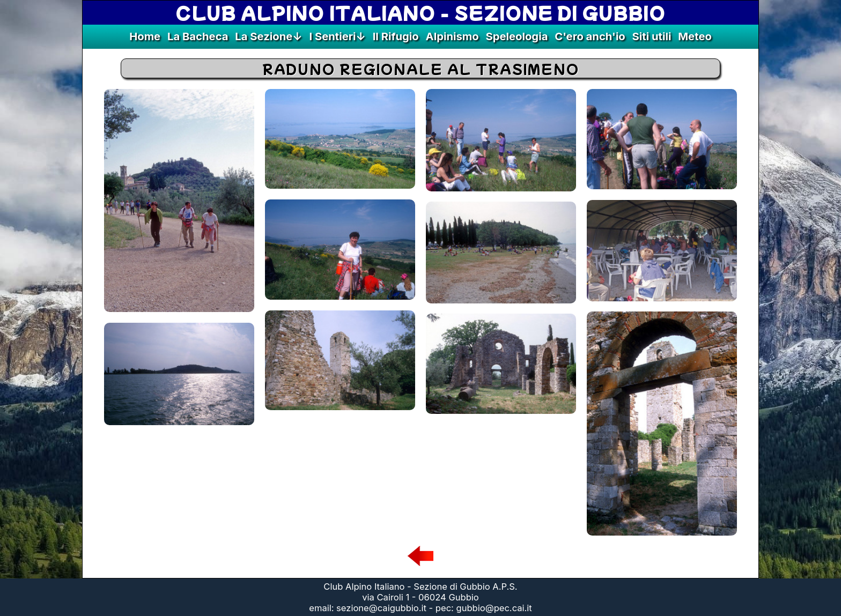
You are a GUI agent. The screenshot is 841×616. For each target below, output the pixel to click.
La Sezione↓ (268, 36)
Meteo (695, 36)
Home (145, 36)
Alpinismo (452, 36)
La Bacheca (198, 36)
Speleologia (517, 36)
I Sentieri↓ (337, 36)
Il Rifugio (396, 36)
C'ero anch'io (590, 36)
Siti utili (652, 36)
